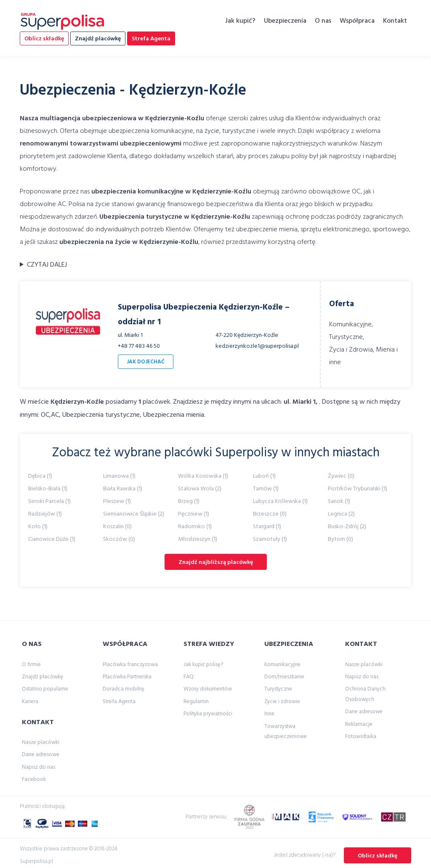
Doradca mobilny (124, 689)
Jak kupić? (240, 21)
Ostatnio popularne (45, 689)
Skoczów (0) (119, 539)
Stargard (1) (267, 527)
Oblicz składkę (44, 39)
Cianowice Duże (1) (52, 539)
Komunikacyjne (282, 665)
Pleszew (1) (117, 501)
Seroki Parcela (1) (49, 501)
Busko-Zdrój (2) (347, 527)
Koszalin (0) (117, 527)
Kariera (30, 702)
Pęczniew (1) (194, 514)
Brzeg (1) (189, 501)
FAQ (189, 677)
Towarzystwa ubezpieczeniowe (286, 732)
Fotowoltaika (361, 737)
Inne (269, 714)
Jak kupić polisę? (203, 665)
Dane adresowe (41, 755)
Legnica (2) (341, 514)
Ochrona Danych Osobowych (365, 694)
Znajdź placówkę (98, 39)
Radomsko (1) (195, 527)
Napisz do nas (39, 767)
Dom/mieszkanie (284, 677)
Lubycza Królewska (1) (280, 501)
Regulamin (196, 702)
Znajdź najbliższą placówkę (216, 562)
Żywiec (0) (341, 476)
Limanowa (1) (119, 476)
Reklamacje (359, 724)
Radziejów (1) (45, 514)
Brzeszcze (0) (270, 514)
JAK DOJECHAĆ (146, 362)
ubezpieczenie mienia (267, 230)
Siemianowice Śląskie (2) (134, 514)
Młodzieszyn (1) (198, 539)
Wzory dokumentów (208, 689)
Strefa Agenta (151, 39)
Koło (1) (38, 527)
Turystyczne (278, 689)
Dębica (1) (40, 476)
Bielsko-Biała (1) (48, 489)
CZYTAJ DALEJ (47, 265)
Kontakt (395, 21)
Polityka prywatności (208, 714)
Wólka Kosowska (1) (203, 476)
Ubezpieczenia (285, 21)
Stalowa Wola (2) (200, 489)
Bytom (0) (341, 539)
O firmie (31, 665)
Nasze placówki (41, 742)
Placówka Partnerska (127, 677)
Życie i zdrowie (282, 702)
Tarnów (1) (266, 489)
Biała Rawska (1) (123, 489)
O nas (323, 21)
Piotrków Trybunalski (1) (358, 489)
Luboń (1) (264, 476)
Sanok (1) (339, 501)
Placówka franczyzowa (130, 665)
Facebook (34, 779)
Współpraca (357, 21)
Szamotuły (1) (270, 539)
